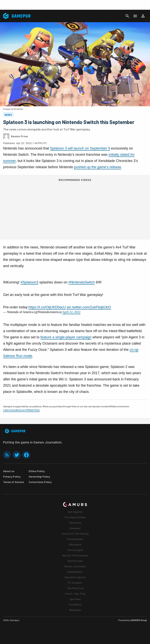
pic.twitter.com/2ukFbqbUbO (89, 307)
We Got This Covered (75, 555)
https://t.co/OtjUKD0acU (47, 307)
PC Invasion (75, 583)
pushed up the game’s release (98, 167)
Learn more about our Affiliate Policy (21, 410)
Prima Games (75, 539)
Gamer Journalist (75, 566)
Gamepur (75, 528)
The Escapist (75, 550)
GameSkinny (75, 572)
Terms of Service (14, 482)
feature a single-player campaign (66, 337)
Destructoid (75, 561)
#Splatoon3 (29, 282)
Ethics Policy (37, 471)
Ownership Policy (39, 476)
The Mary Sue (75, 588)
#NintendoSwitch (82, 282)
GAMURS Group (139, 620)
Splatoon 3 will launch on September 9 (80, 148)
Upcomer (75, 599)
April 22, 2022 (71, 312)
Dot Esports (75, 512)
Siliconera (75, 544)
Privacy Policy (12, 476)
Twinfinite (75, 523)
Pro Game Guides (75, 517)
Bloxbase (75, 610)
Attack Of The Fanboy (75, 534)
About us (9, 471)
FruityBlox (75, 604)
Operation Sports (75, 577)
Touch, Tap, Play (75, 593)
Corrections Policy (40, 482)
